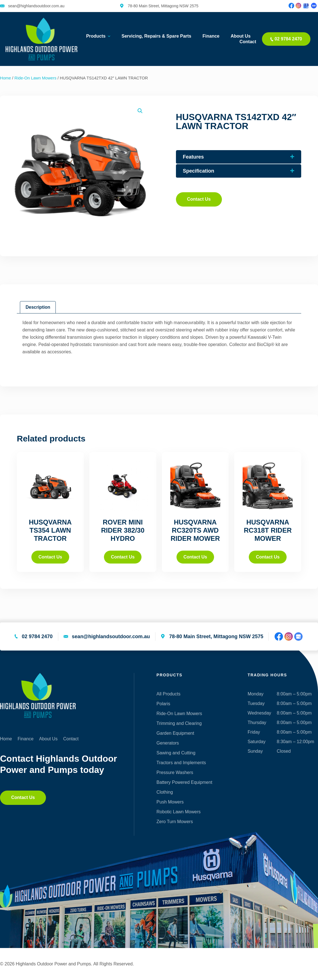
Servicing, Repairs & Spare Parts (156, 36)
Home (5, 78)
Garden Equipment (175, 733)
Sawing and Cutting (176, 753)
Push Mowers (170, 802)
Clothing (165, 792)
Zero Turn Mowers (175, 822)
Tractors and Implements (181, 763)
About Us (241, 36)
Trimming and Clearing (179, 723)
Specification (199, 171)
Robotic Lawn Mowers (179, 812)
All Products (169, 694)
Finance (211, 36)
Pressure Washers (175, 772)
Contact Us (50, 557)
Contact (248, 42)
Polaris (163, 704)
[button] (140, 111)
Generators (168, 743)
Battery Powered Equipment (184, 782)
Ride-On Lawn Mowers (36, 78)
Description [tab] (38, 307)
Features (193, 157)
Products (98, 36)
